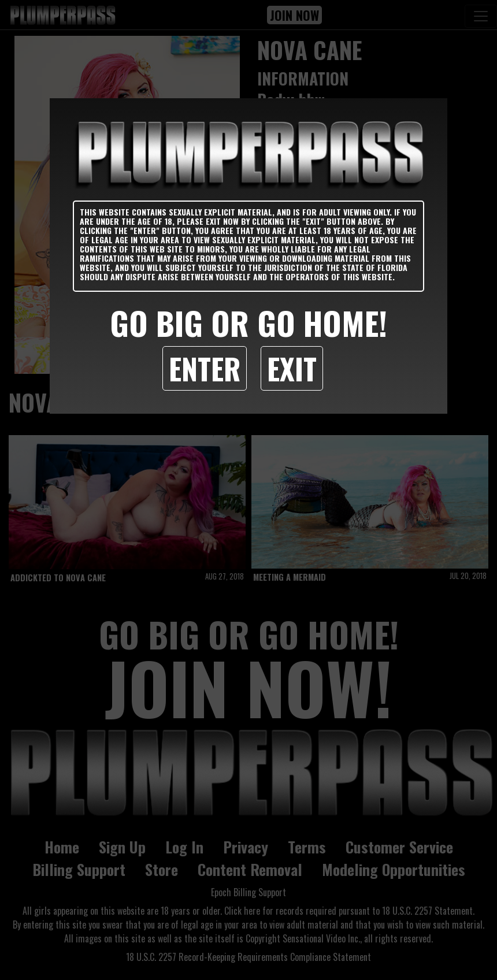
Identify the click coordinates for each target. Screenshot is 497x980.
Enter (205, 368)
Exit (292, 368)
